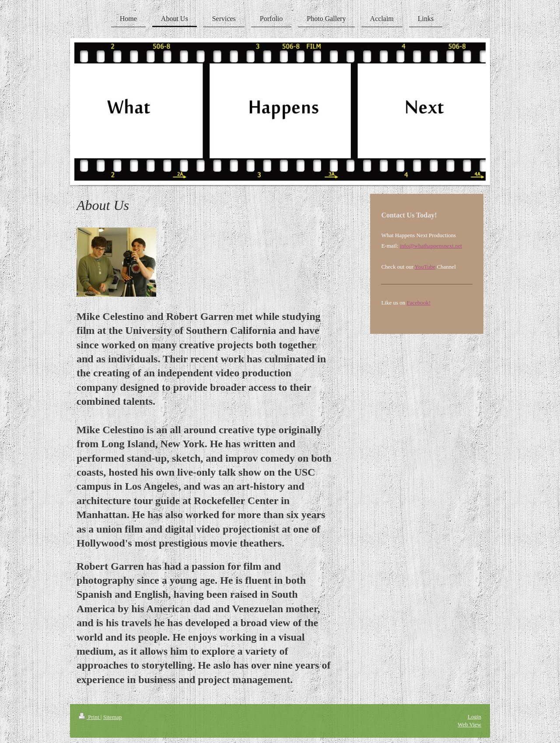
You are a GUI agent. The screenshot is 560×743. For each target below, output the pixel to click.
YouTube (425, 267)
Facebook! (419, 303)
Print (90, 717)
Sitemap (113, 717)
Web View (469, 724)
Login (474, 717)
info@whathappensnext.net (431, 246)
